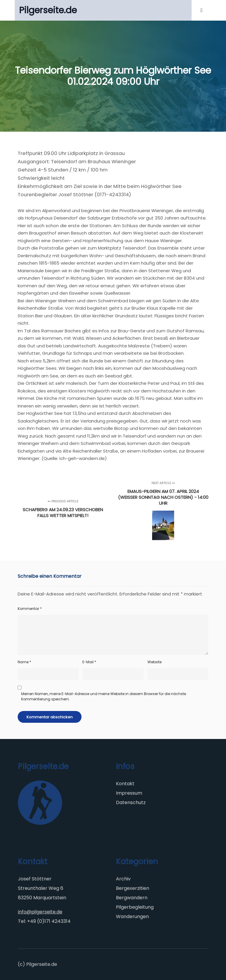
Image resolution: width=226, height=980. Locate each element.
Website (154, 662)
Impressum (129, 793)
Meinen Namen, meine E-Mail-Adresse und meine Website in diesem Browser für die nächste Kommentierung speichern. (104, 696)
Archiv (123, 879)
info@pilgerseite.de (40, 912)
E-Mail (89, 662)
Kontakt (125, 784)
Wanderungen (132, 917)
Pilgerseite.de (48, 10)
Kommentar (30, 609)
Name (24, 662)
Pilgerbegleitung (135, 907)
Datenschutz (131, 802)
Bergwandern (132, 898)
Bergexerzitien (133, 888)
